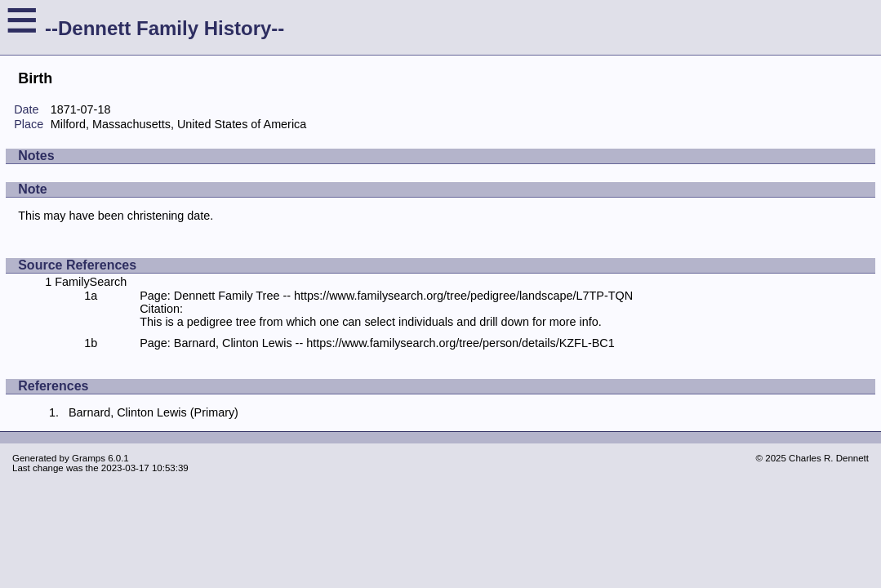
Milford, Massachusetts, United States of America (179, 124)
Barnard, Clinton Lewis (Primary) (154, 412)
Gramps (89, 458)
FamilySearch (91, 282)
